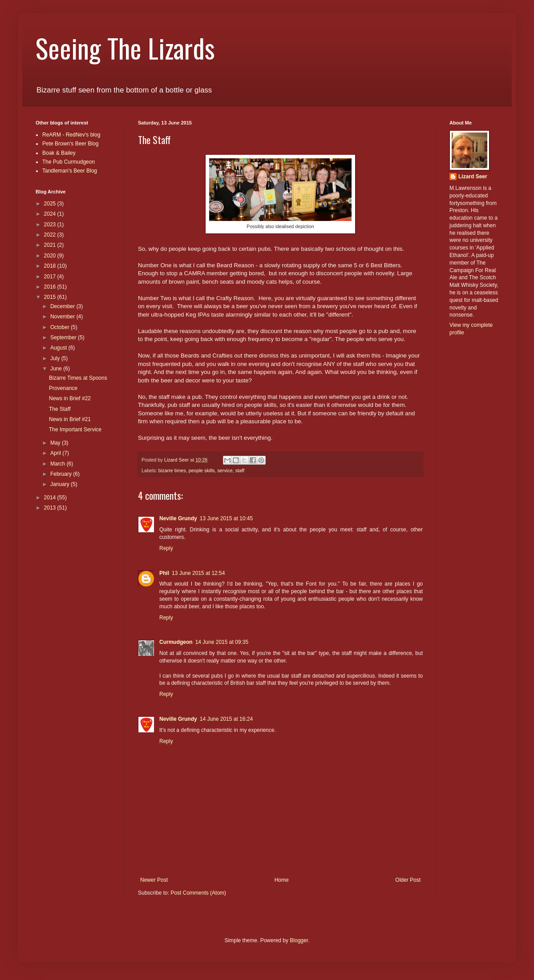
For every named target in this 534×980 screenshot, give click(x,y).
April (56, 453)
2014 (51, 498)
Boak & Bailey (59, 153)
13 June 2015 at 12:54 (198, 573)
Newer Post (154, 880)
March (59, 464)
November (63, 317)
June (57, 369)
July (56, 358)
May (56, 443)
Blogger (299, 940)
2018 (51, 266)
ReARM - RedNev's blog (71, 135)
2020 (51, 256)
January (61, 484)
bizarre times (172, 470)
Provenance (63, 388)
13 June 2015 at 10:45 (226, 518)
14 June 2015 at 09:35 (222, 642)
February (62, 474)
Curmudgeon (176, 642)
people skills (202, 470)
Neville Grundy (178, 518)
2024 (51, 214)
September (64, 337)
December (63, 306)
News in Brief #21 (70, 419)
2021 (51, 245)
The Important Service (75, 430)
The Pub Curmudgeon (69, 162)
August (59, 348)
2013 (51, 508)
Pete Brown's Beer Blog (70, 144)
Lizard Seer (473, 177)
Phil (164, 573)
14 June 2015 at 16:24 (226, 719)
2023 (51, 225)
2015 (51, 297)
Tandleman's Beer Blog (70, 171)
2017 (51, 277)
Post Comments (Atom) (198, 893)
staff (240, 470)
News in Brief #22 (70, 398)
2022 (51, 235)
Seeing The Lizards (125, 47)
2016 (51, 287)
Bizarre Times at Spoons (78, 378)
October (61, 327)
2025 (51, 204)
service (225, 470)
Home (282, 880)
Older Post (408, 880)
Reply (166, 548)
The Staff (60, 409)
